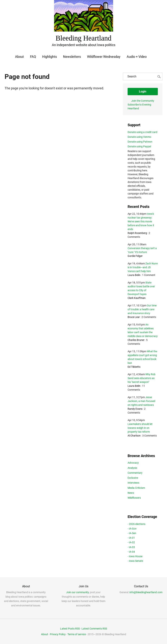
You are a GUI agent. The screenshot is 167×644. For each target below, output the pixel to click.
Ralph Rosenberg (137, 233)
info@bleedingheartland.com (146, 592)
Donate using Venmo (139, 136)
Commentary (135, 472)
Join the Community (143, 100)
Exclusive (133, 477)
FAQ (33, 56)
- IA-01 (131, 537)
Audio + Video (137, 56)
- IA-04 (131, 551)
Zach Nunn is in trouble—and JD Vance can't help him (143, 267)
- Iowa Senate (135, 561)
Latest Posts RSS (70, 628)
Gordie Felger (135, 256)
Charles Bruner (136, 340)
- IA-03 (131, 547)
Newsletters (72, 56)
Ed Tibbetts (134, 366)
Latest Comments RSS (94, 628)
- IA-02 (131, 542)
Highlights (49, 56)
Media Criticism (136, 487)
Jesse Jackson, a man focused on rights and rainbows (141, 401)
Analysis (132, 467)
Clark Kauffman (137, 298)
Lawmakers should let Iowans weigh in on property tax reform (140, 427)
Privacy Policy (58, 634)
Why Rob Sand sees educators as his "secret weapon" (142, 378)
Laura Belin (134, 275)
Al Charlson (134, 435)
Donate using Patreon (140, 141)
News (131, 492)
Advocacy (133, 462)
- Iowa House (135, 556)
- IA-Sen (132, 533)
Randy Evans (135, 408)
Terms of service (77, 634)
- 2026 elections (136, 523)
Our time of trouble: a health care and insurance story (142, 309)
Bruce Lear (134, 317)
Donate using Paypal (139, 146)
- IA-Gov (132, 528)
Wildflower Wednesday (104, 56)
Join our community (77, 592)
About (19, 56)
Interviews (133, 482)
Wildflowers (134, 497)
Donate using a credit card (142, 132)
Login (143, 91)
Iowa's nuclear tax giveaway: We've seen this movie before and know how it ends (141, 221)
